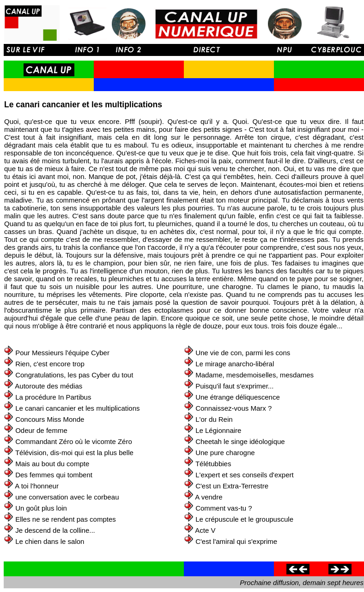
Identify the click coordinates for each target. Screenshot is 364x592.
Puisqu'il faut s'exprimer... (234, 386)
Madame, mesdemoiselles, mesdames (255, 375)
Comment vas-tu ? (224, 508)
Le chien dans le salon (50, 541)
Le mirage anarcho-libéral (235, 364)
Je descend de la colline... (55, 530)
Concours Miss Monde (50, 419)
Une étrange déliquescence (238, 397)
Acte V (205, 530)
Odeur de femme (41, 430)
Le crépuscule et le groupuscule (244, 519)
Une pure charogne (225, 453)
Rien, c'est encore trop (50, 364)
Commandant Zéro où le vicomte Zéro (74, 441)
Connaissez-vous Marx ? (234, 408)
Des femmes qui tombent (54, 475)
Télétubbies (213, 464)
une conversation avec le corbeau (67, 497)
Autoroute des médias (49, 386)
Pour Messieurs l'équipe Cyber (62, 353)
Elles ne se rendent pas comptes (66, 519)
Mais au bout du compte (52, 464)
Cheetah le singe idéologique (240, 441)
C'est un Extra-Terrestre (232, 486)
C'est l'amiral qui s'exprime (236, 541)
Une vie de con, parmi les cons (243, 353)
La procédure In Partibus (53, 397)
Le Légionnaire (218, 430)
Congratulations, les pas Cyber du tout (74, 375)
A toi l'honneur (37, 486)
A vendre (209, 497)
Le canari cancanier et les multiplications (77, 408)
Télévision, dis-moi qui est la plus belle (74, 453)
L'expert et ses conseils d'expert (245, 475)
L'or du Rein (214, 419)
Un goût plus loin (41, 508)
